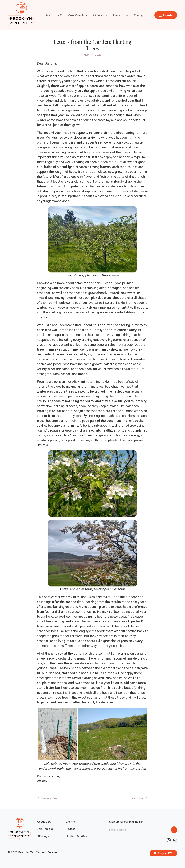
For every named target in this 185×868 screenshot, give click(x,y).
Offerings (100, 15)
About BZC (54, 15)
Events (166, 15)
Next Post (140, 798)
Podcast (71, 829)
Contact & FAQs (76, 836)
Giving (138, 15)
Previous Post (48, 798)
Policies (52, 852)
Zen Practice (78, 15)
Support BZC (163, 853)
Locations (121, 15)
